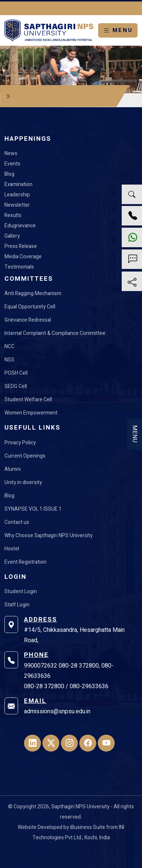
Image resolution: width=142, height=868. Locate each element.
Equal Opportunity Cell (30, 307)
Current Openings (25, 456)
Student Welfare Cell (28, 400)
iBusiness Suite (88, 827)
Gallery (12, 236)
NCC (9, 346)
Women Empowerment (31, 413)
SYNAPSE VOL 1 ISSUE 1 (33, 509)
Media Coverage (23, 257)
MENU (118, 30)
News (11, 153)
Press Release (21, 246)
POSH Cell (16, 373)
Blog (9, 174)
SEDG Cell (16, 386)
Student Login (21, 591)
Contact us (17, 522)
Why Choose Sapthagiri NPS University (49, 535)
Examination (18, 184)
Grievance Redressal (28, 320)
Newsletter (17, 205)
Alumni (13, 469)
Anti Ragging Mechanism (33, 293)
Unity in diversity (23, 482)
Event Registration (25, 562)
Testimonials (19, 267)
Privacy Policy (20, 443)
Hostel (12, 549)
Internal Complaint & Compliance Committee (55, 333)
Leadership (17, 195)
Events (12, 164)
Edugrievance (20, 226)
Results (13, 215)
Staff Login (17, 605)
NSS (9, 360)
